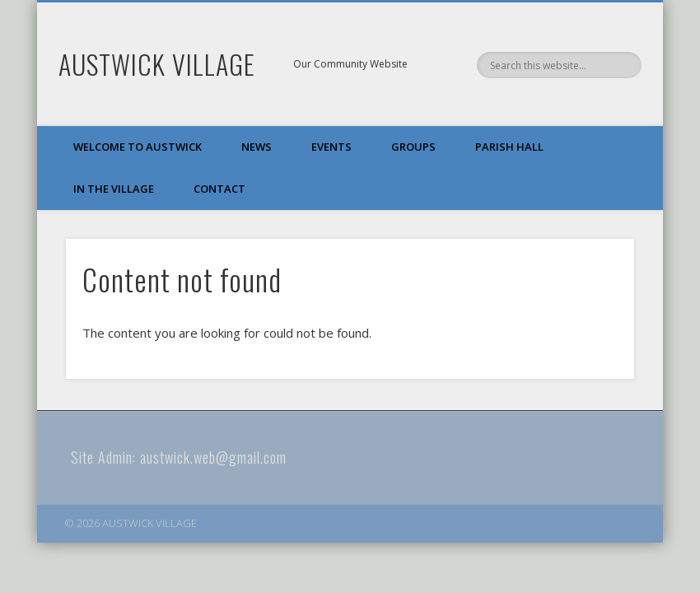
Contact (219, 189)
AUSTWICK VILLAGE (157, 64)
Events (331, 147)
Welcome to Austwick (138, 147)
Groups (413, 147)
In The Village (114, 189)
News (257, 147)
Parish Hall (509, 147)
